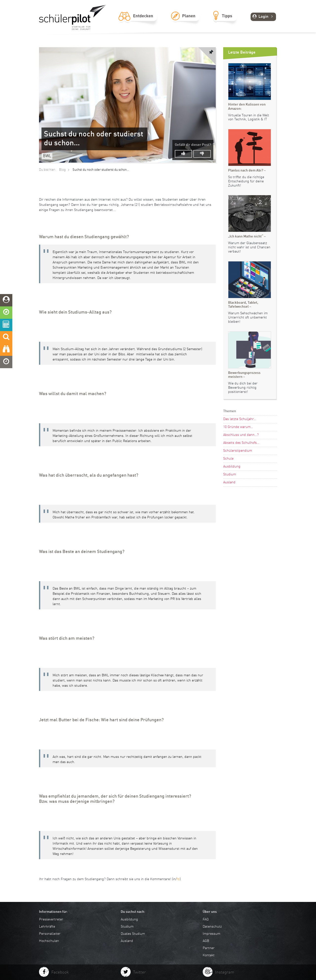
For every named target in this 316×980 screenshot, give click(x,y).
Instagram (225, 972)
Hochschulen (49, 941)
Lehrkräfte (47, 927)
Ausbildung (232, 467)
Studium (230, 474)
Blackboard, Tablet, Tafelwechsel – (243, 305)
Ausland (229, 482)
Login (263, 17)
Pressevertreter (51, 919)
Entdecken (138, 21)
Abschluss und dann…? (241, 435)
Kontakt (209, 955)
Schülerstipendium (238, 451)
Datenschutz (212, 927)
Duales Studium (133, 934)
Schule (228, 459)
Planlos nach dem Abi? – (247, 170)
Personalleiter (50, 934)
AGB (206, 941)
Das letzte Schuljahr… (240, 419)
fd (178, 879)
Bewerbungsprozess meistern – (244, 375)
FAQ (206, 919)
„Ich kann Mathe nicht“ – (247, 236)
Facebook (60, 972)
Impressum (211, 934)
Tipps (225, 21)
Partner (209, 948)
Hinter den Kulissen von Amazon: (247, 107)
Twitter (139, 972)
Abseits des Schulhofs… (241, 443)
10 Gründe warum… (238, 427)
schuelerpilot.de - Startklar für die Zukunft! (73, 17)
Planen (185, 21)
